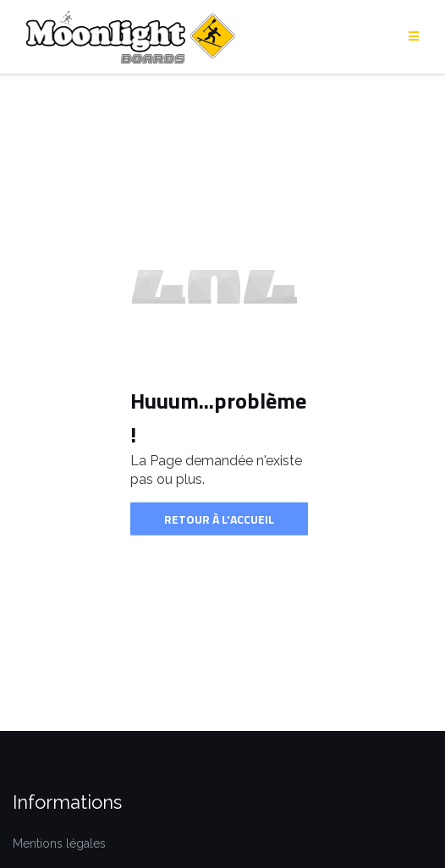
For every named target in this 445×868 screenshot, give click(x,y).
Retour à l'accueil (219, 518)
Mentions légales (59, 843)
